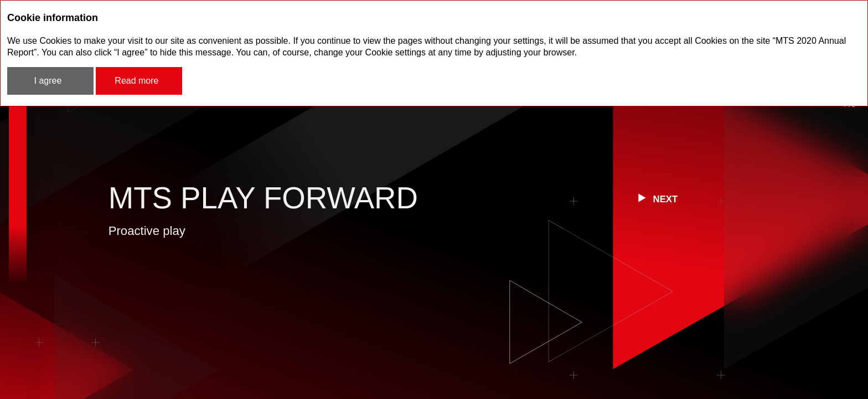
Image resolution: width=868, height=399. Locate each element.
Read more (136, 81)
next (666, 199)
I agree (48, 81)
